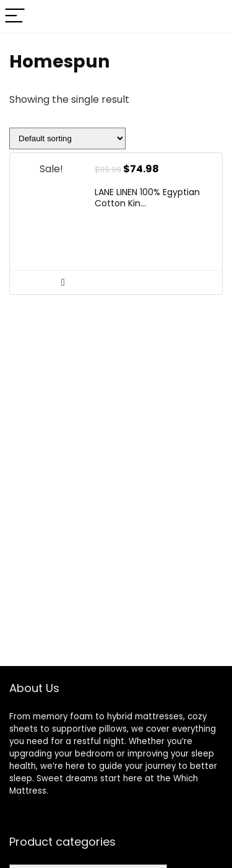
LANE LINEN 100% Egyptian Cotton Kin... (147, 198)
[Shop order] (67, 138)
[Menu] (15, 16)
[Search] (213, 16)
